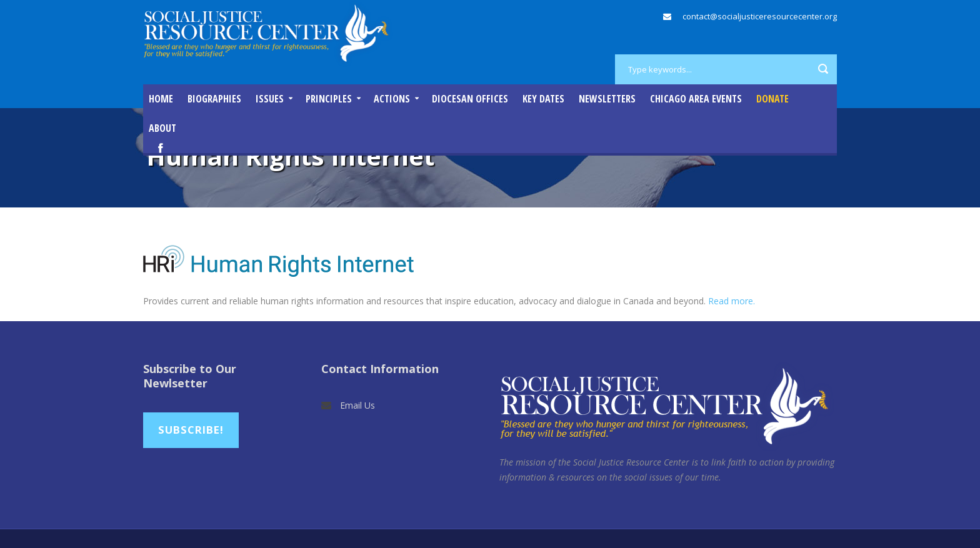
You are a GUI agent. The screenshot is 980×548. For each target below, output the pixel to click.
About (162, 128)
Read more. (732, 301)
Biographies (214, 99)
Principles (329, 99)
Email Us (357, 405)
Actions (392, 99)
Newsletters (607, 99)
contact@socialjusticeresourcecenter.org (760, 16)
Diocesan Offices (470, 99)
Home (161, 99)
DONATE (772, 99)
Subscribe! (191, 430)
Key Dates (543, 99)
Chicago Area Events (696, 99)
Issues (270, 99)
